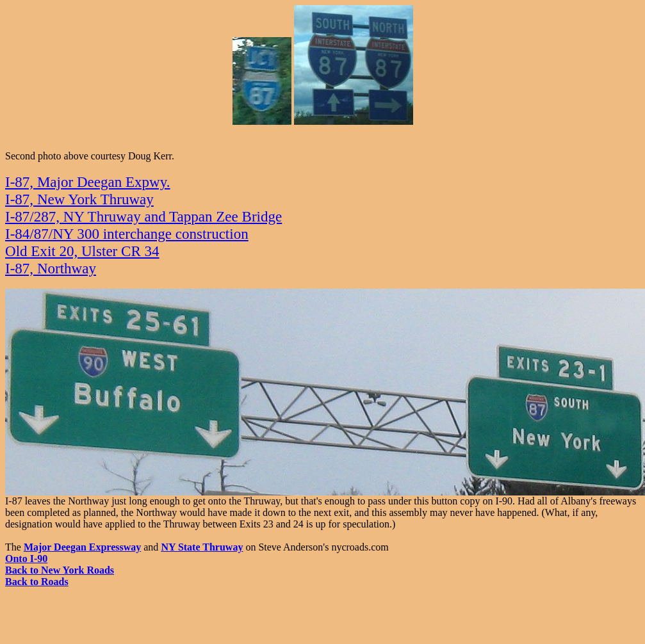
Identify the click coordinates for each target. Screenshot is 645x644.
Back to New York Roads (60, 570)
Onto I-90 (26, 559)
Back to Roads (37, 582)
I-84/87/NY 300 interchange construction (127, 234)
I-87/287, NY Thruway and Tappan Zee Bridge (143, 216)
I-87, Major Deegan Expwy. (88, 182)
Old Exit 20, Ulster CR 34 (82, 251)
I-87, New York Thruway (79, 199)
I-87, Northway (51, 268)
